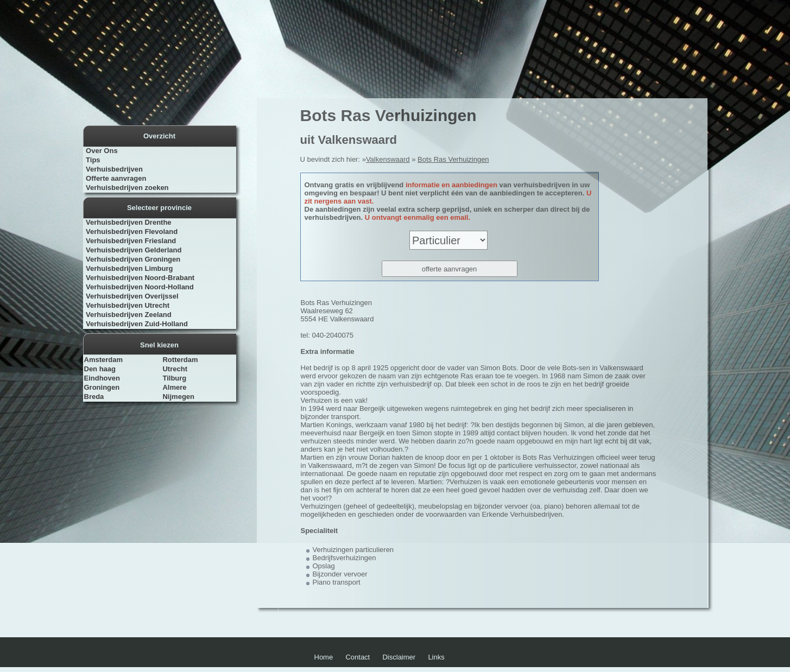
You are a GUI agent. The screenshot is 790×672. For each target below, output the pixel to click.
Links (436, 657)
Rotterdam (180, 360)
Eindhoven (102, 378)
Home (324, 657)
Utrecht (175, 369)
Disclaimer (399, 657)
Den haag (100, 369)
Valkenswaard (388, 159)
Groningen (102, 387)
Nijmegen (178, 397)
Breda (94, 397)
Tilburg (174, 378)
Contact (358, 657)
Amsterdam (104, 360)
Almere (174, 387)
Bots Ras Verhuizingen (453, 159)
